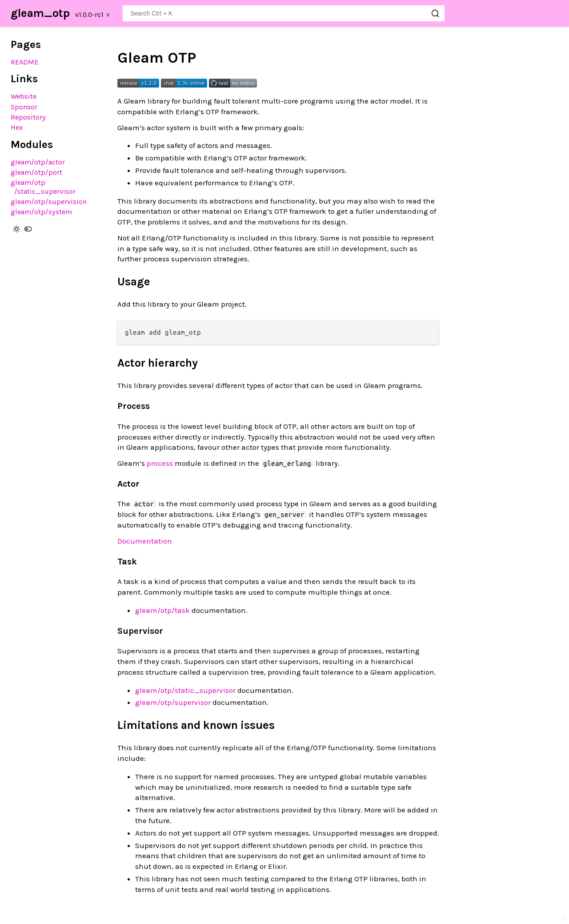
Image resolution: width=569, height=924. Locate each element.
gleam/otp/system (41, 212)
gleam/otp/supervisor (173, 702)
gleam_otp (40, 13)
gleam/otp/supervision (49, 202)
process (160, 463)
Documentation (145, 541)
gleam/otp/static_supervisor (43, 187)
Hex (17, 127)
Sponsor (24, 107)
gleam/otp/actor (38, 162)
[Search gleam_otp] (284, 13)
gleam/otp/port (36, 172)
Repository (28, 117)
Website (24, 96)
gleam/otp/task (162, 610)
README (24, 62)
